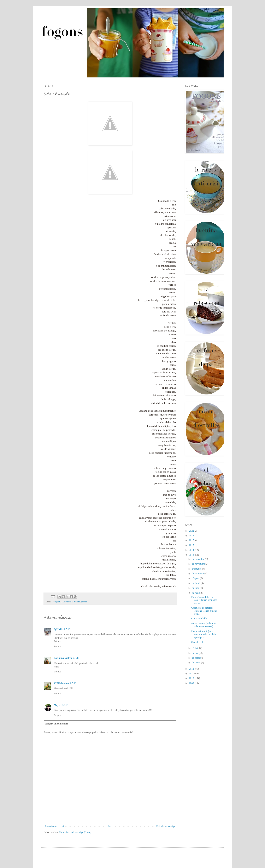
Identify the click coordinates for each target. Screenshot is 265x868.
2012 (192, 669)
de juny (196, 588)
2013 (192, 555)
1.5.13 (67, 629)
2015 (192, 545)
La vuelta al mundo (71, 602)
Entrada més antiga (166, 826)
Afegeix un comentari (57, 724)
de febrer (197, 658)
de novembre (199, 564)
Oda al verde (198, 642)
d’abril (196, 648)
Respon (58, 646)
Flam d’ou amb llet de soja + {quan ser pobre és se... (204, 600)
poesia (84, 602)
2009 (192, 683)
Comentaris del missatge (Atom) (75, 832)
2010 (192, 678)
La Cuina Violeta (63, 658)
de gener (196, 663)
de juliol (196, 583)
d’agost (196, 578)
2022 (192, 531)
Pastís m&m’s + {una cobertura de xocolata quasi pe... (204, 634)
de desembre (198, 559)
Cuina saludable (199, 619)
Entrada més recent (54, 826)
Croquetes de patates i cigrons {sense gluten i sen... (204, 611)
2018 (192, 536)
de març (196, 653)
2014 (192, 550)
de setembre (198, 574)
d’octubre (197, 569)
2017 (192, 540)
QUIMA (58, 629)
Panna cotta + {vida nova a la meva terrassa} (204, 625)
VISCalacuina (61, 683)
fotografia (57, 602)
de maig (196, 593)
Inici (110, 826)
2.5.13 (76, 658)
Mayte (57, 705)
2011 (192, 673)
